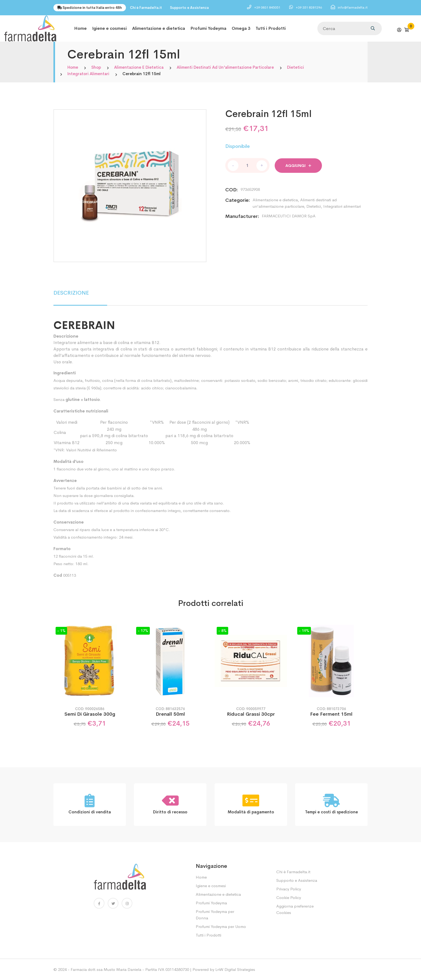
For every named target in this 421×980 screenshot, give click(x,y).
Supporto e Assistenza (189, 8)
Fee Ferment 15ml (331, 714)
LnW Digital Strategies (235, 969)
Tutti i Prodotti (271, 28)
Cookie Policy (289, 897)
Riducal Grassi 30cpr (251, 714)
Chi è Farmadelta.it (146, 8)
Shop (96, 67)
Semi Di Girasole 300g (90, 714)
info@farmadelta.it (353, 7)
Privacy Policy (289, 889)
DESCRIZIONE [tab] (71, 293)
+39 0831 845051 (268, 7)
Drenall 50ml (170, 714)
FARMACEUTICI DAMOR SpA (289, 216)
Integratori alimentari (88, 74)
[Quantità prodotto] (247, 165)
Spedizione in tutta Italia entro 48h (90, 8)
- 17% (143, 631)
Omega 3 (241, 28)
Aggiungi (298, 166)
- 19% (304, 631)
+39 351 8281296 (309, 7)
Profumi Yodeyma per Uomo (221, 926)
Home (80, 28)
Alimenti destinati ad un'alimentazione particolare (225, 67)
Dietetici (295, 67)
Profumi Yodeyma (208, 28)
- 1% (61, 631)
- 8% (222, 631)
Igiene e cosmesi (109, 28)
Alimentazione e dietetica (159, 28)
